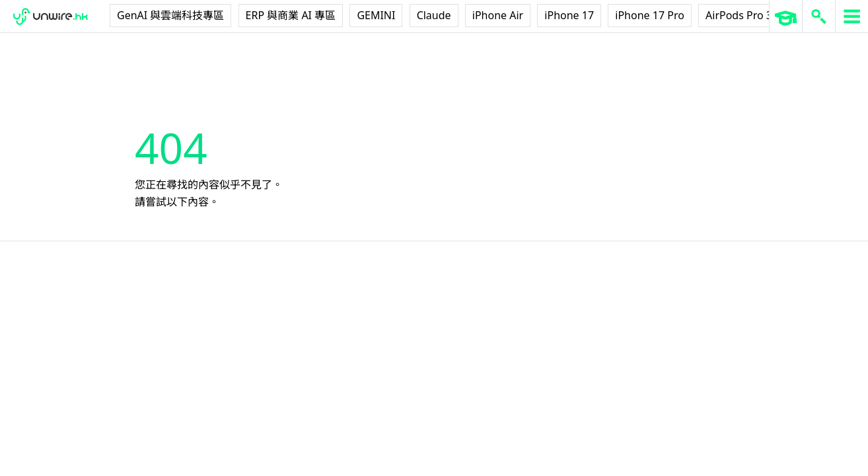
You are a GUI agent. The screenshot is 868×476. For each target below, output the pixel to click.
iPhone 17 (569, 15)
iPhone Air (498, 15)
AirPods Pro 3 (739, 15)
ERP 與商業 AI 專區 (291, 15)
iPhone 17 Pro (650, 15)
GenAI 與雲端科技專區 (170, 15)
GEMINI (376, 15)
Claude (434, 15)
